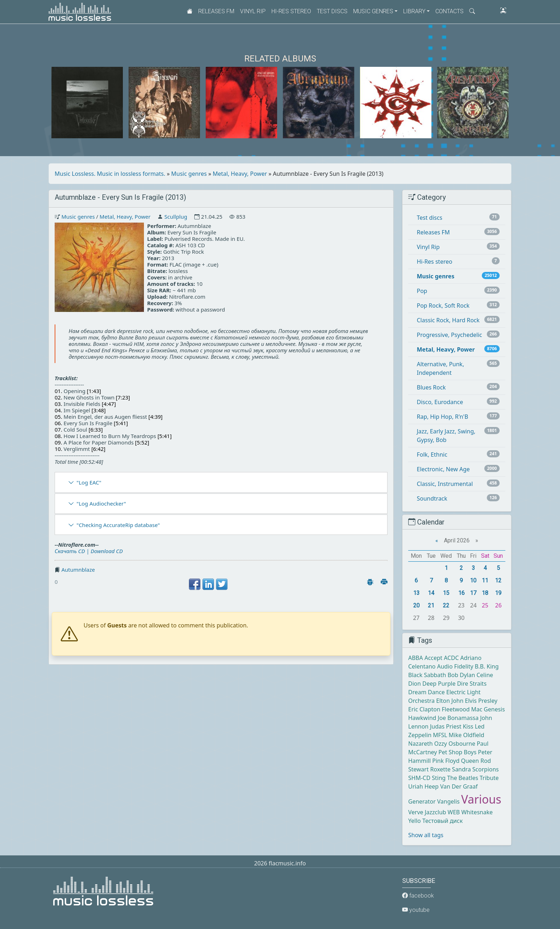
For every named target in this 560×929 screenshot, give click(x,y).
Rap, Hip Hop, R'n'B (442, 417)
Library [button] (414, 11)
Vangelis (448, 801)
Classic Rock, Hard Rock (448, 320)
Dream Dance (426, 692)
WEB (454, 812)
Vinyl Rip (253, 11)
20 (416, 605)
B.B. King (487, 666)
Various (481, 799)
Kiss (468, 726)
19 (498, 593)
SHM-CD (419, 778)
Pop (422, 291)
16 (461, 593)
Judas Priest (446, 726)
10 (473, 580)
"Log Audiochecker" (101, 503)
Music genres (189, 174)
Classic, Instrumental (445, 484)
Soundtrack (432, 498)
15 (446, 593)
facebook (418, 896)
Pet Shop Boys (458, 752)
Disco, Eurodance (440, 402)
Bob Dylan (461, 675)
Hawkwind (422, 718)
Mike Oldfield (466, 735)
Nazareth (421, 744)
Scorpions (486, 769)
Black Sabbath (427, 675)
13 (416, 593)
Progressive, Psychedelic (449, 335)
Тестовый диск (442, 821)
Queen (470, 761)
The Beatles (463, 778)
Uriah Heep (423, 786)
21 (431, 605)
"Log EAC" (89, 482)
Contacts (449, 11)
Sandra (462, 769)
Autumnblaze (78, 570)
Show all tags (426, 835)
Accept (433, 658)
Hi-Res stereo (291, 11)
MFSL (440, 735)
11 (485, 580)
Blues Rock (431, 387)
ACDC (451, 658)
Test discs (332, 11)
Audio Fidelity (455, 666)
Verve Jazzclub (427, 812)
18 (485, 593)
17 (473, 593)
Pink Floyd (446, 761)
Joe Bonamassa (458, 718)
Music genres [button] (373, 11)
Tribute (489, 778)
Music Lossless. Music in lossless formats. (110, 174)
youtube (416, 910)
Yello (414, 821)
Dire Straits (472, 684)
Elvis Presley (481, 701)
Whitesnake (477, 812)
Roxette (440, 769)
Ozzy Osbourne (455, 744)
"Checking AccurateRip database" (118, 525)
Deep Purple (439, 684)
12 (498, 580)
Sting (439, 778)
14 (431, 593)
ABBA (416, 658)
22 (446, 605)
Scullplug (176, 217)
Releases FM (216, 11)
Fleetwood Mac (462, 709)
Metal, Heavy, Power (240, 174)
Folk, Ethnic (432, 454)
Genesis (494, 709)
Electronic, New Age (443, 469)
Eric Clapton (424, 709)
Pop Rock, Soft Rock (443, 305)
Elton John (450, 701)
